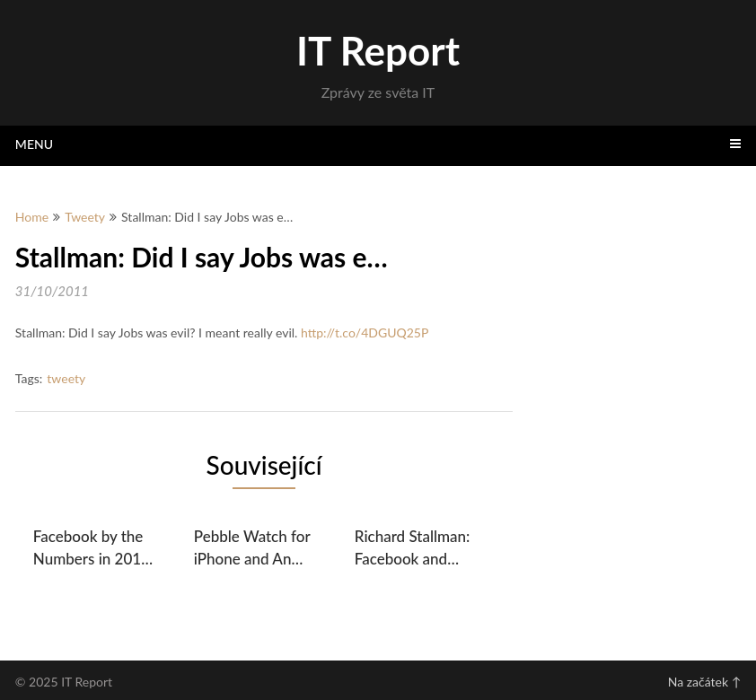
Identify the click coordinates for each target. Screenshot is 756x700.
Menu (34, 144)
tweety (66, 378)
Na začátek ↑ (704, 682)
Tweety (85, 217)
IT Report (378, 50)
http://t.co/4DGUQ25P (365, 332)
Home (32, 217)
